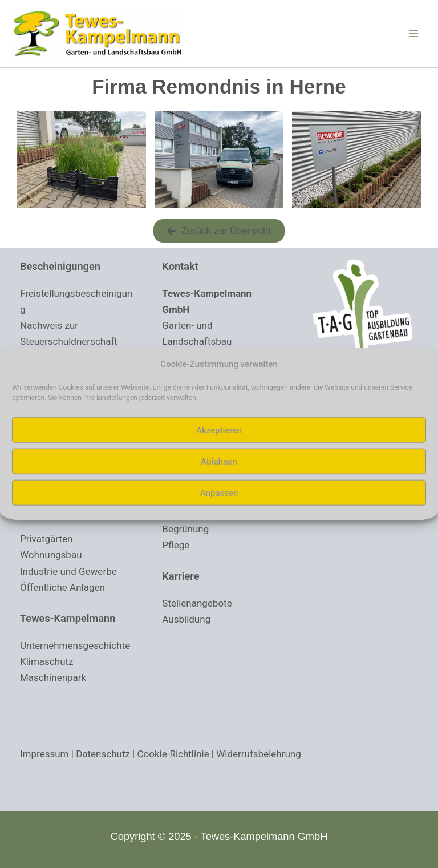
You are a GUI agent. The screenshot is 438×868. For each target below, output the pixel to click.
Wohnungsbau (51, 555)
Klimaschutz (47, 662)
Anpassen (219, 492)
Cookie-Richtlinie (173, 754)
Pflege (176, 545)
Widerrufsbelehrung (259, 754)
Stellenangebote (197, 604)
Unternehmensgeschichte (75, 646)
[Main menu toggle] (414, 34)
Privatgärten (46, 539)
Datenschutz (103, 754)
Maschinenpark (53, 678)
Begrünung (185, 529)
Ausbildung (186, 620)
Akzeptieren (219, 430)
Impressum (44, 754)
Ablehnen (219, 461)
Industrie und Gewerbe (68, 571)
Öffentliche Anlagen (62, 587)
